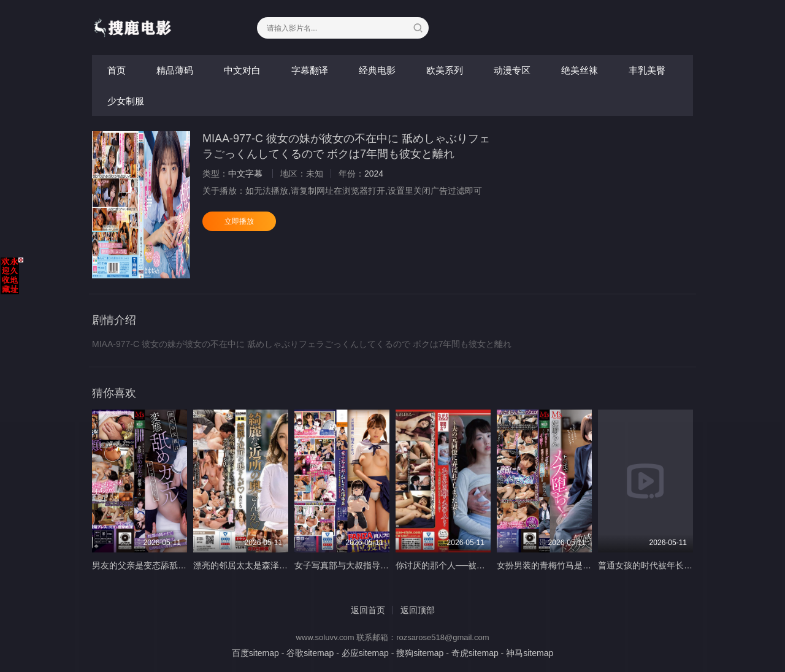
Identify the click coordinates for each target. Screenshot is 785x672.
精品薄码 (175, 70)
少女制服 (126, 101)
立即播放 (239, 221)
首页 (117, 70)
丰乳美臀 (647, 70)
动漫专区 (512, 70)
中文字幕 (245, 174)
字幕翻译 (310, 70)
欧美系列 (445, 70)
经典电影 (377, 70)
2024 (374, 174)
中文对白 (242, 70)
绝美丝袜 (580, 70)
